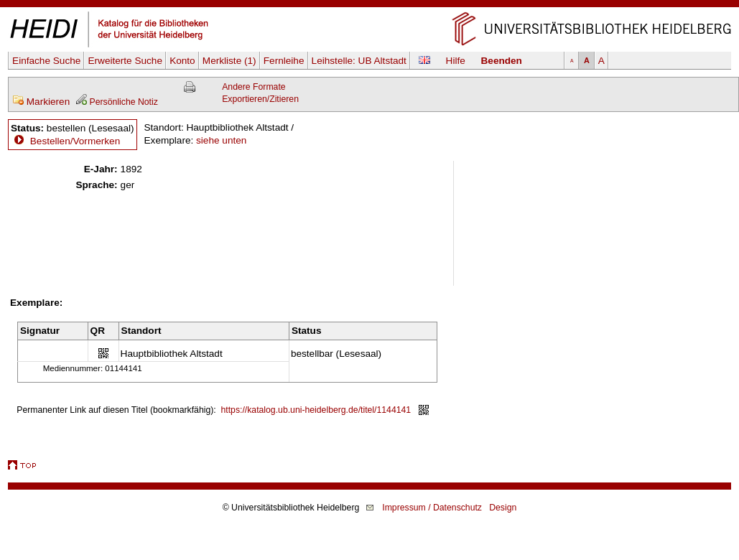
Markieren (41, 102)
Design (503, 508)
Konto (182, 61)
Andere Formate (254, 87)
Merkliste (229, 61)
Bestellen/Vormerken (75, 141)
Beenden (502, 61)
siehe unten (221, 140)
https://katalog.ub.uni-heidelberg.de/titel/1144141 (316, 410)
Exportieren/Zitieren (260, 99)
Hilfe (456, 61)
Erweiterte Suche (125, 61)
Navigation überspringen (369, 6)
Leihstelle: (359, 61)
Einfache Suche (46, 61)
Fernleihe (284, 61)
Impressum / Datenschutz (432, 508)
